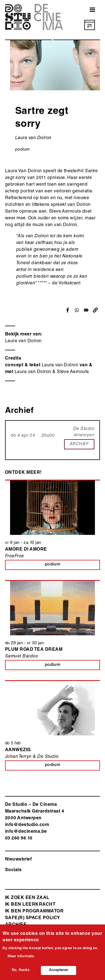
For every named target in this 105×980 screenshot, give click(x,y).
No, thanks (21, 972)
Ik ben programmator (34, 912)
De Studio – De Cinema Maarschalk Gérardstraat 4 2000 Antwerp (35, 812)
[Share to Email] (86, 310)
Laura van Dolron (23, 341)
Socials (13, 870)
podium (23, 150)
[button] (95, 310)
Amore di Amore (26, 550)
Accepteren (59, 972)
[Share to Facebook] (68, 310)
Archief (16, 925)
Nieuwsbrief (18, 860)
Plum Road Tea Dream (34, 650)
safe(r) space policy (33, 918)
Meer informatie (21, 958)
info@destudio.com (27, 825)
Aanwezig (18, 750)
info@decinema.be (26, 832)
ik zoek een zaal (27, 898)
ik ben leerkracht (30, 905)
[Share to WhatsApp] (77, 310)
